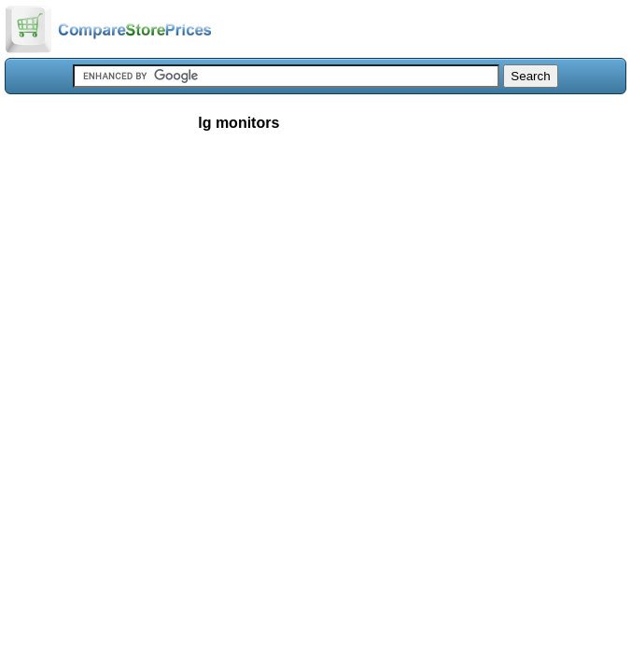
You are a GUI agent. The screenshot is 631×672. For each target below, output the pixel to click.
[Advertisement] (315, 284)
